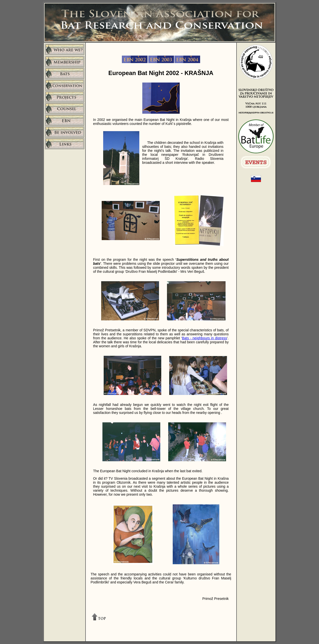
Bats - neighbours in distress (204, 338)
